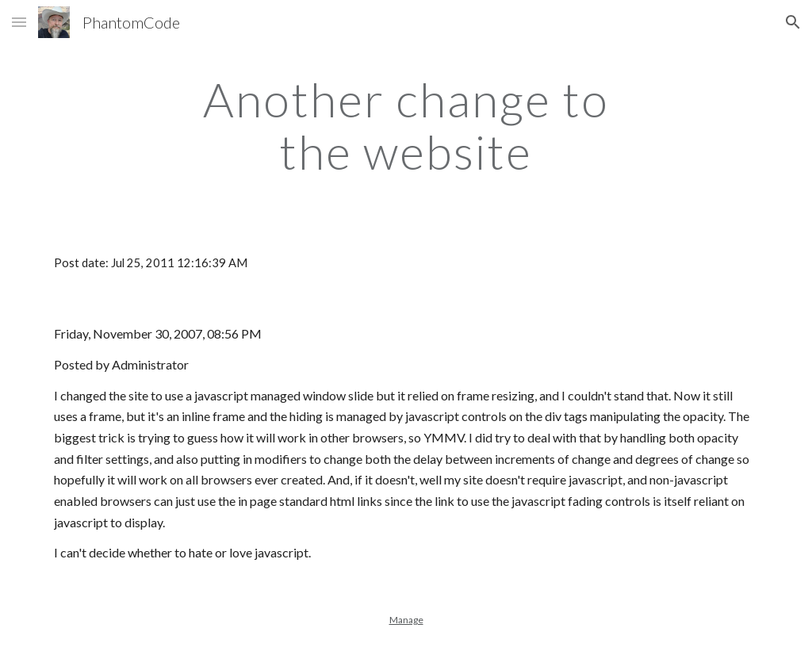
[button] (19, 22)
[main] (406, 125)
